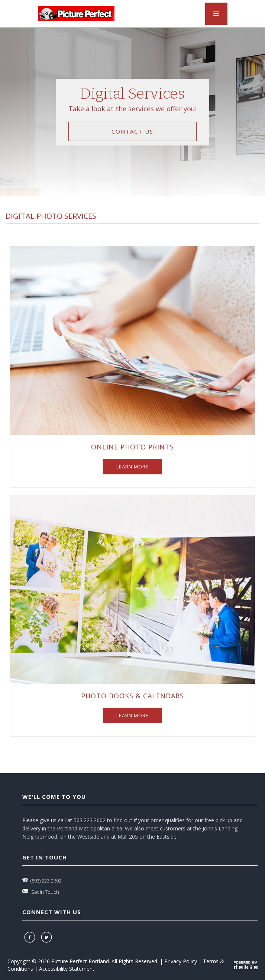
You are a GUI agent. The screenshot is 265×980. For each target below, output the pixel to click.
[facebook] (31, 937)
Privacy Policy (181, 961)
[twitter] (47, 937)
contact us (132, 131)
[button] (216, 14)
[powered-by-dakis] (246, 965)
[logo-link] (76, 14)
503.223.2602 (90, 820)
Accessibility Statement (67, 969)
